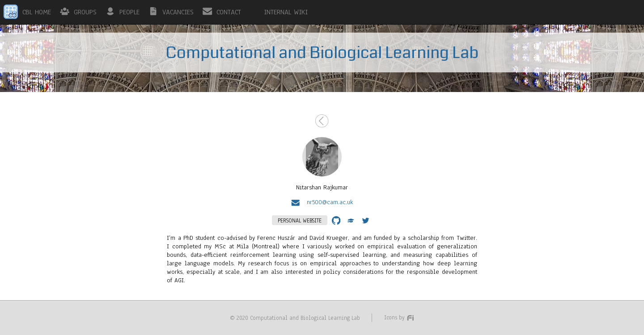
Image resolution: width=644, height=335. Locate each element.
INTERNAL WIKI (286, 12)
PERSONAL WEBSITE (300, 220)
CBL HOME (37, 12)
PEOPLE (129, 12)
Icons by (399, 317)
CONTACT (229, 12)
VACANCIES (178, 12)
